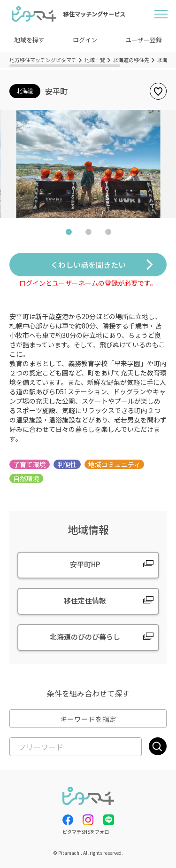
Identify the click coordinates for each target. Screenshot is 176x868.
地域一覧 (95, 60)
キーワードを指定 (88, 719)
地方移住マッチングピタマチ (43, 60)
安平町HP (85, 564)
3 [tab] (108, 234)
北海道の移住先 (131, 60)
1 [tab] (69, 234)
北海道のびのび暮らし (85, 637)
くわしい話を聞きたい (88, 265)
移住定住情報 (85, 600)
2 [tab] (88, 234)
